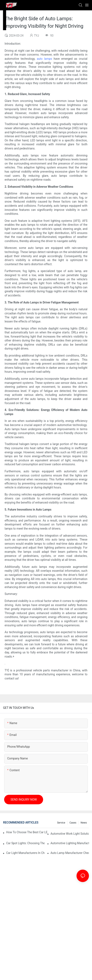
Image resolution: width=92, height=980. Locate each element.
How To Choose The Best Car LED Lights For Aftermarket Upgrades (27, 832)
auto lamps (44, 59)
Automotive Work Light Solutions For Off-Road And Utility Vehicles (70, 834)
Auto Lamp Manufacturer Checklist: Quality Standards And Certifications (70, 853)
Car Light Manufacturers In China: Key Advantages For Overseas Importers (25, 853)
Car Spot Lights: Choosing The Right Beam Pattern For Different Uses (25, 843)
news (84, 823)
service (61, 823)
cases (73, 823)
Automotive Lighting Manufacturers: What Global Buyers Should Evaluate (70, 843)
